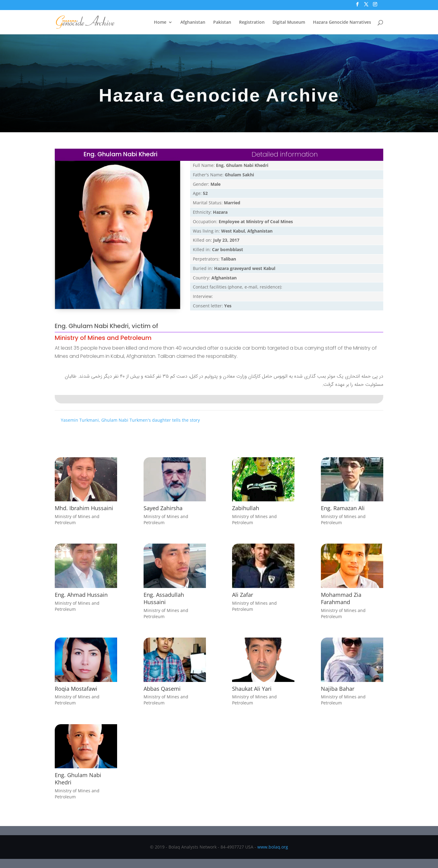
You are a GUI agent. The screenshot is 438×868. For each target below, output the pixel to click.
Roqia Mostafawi (76, 689)
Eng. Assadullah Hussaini (164, 598)
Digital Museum (289, 22)
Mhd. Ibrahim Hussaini (84, 508)
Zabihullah (246, 508)
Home (160, 22)
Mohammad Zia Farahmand (341, 598)
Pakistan (222, 22)
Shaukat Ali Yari (252, 689)
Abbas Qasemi (162, 689)
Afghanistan (193, 22)
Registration (252, 22)
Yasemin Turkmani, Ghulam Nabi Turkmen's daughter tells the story (130, 420)
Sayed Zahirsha (163, 508)
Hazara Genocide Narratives (342, 22)
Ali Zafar (243, 595)
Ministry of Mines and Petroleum (103, 338)
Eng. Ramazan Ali (343, 508)
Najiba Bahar (338, 689)
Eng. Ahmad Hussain (81, 595)
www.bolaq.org (273, 847)
